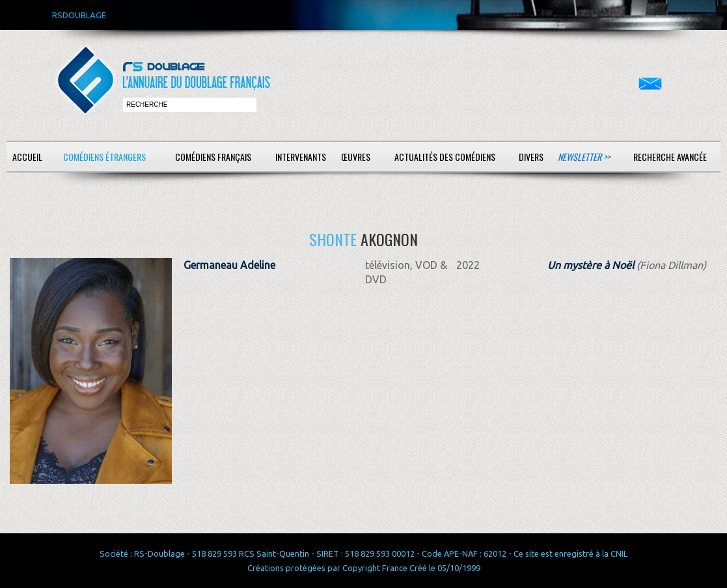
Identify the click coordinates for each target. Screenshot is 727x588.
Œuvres (356, 157)
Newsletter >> (584, 157)
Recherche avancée (670, 157)
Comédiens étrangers (104, 157)
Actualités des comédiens (445, 157)
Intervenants (301, 157)
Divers (531, 157)
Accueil (27, 157)
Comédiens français (213, 157)
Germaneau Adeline (229, 265)
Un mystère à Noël (591, 265)
